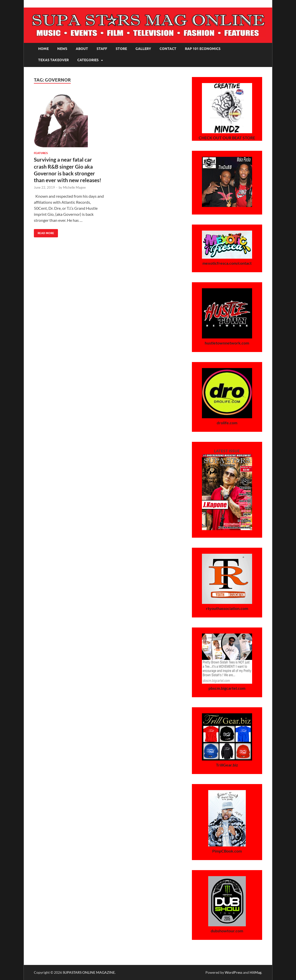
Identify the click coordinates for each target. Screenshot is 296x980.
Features (41, 153)
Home (43, 49)
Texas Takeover (53, 60)
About (82, 49)
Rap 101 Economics (203, 49)
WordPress (234, 972)
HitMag (255, 972)
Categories (88, 60)
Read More (44, 232)
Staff (102, 49)
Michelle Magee (74, 187)
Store (121, 49)
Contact (168, 49)
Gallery (143, 49)
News (62, 49)
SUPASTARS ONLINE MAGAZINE (89, 972)
